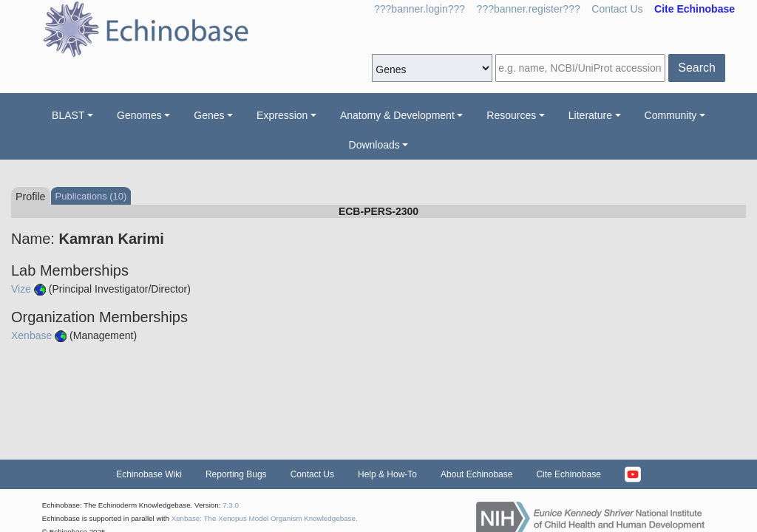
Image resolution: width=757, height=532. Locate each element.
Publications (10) (91, 196)
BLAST (68, 115)
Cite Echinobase (568, 474)
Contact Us (617, 9)
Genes (209, 115)
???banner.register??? (529, 9)
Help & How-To (387, 474)
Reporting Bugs (236, 474)
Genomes (139, 115)
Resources (511, 115)
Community (671, 115)
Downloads (374, 145)
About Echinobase (476, 474)
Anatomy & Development (397, 115)
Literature (590, 115)
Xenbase (31, 335)
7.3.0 (231, 505)
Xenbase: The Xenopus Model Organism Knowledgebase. (265, 518)
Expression (282, 115)
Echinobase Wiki (149, 474)
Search (697, 68)
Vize (21, 289)
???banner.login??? (420, 9)
